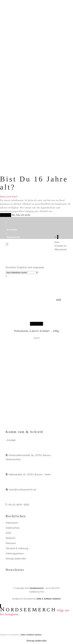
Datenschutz (13, 528)
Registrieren (13, 237)
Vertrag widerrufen (16, 559)
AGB (8, 533)
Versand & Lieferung (17, 548)
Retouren (11, 543)
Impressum (12, 523)
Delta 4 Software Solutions (49, 599)
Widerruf (10, 538)
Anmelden (12, 230)
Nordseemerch (37, 588)
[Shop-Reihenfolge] (22, 273)
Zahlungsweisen (15, 553)
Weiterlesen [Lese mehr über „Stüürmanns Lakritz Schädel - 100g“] (37, 324)
